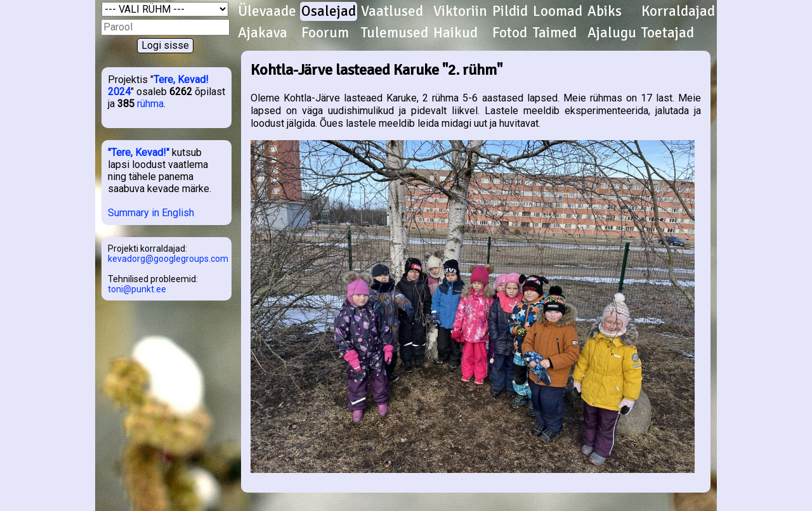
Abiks (605, 11)
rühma (150, 104)
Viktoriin (460, 11)
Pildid (510, 11)
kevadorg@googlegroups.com (168, 259)
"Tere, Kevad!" (139, 152)
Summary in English (151, 213)
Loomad (558, 11)
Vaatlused (392, 11)
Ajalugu (612, 33)
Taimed (555, 33)
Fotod (510, 33)
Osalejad (329, 11)
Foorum (325, 33)
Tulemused (395, 33)
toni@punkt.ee (137, 289)
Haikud (455, 33)
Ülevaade (267, 11)
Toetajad (668, 33)
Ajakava (263, 33)
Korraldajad (678, 11)
